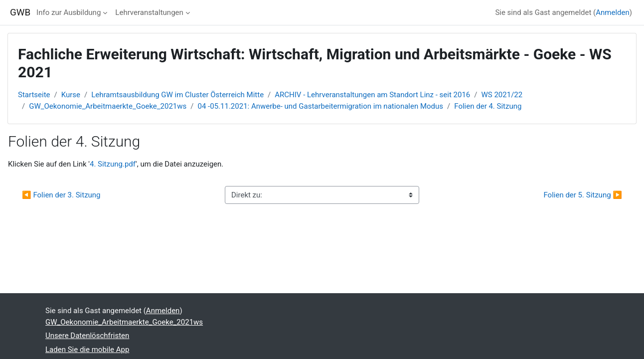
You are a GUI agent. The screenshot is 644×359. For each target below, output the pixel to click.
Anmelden (613, 12)
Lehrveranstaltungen (149, 12)
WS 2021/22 (502, 95)
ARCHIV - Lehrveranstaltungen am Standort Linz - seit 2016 (372, 95)
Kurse (71, 95)
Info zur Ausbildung (69, 12)
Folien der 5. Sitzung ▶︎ (583, 195)
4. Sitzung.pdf (113, 164)
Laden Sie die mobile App (87, 350)
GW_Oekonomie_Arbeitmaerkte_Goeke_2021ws (108, 106)
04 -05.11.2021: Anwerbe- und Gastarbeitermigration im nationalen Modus (321, 106)
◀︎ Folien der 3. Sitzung (61, 195)
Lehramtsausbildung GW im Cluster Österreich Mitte (177, 95)
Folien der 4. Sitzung (488, 106)
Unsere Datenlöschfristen (87, 336)
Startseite (34, 95)
